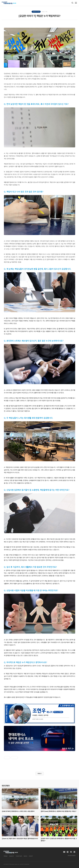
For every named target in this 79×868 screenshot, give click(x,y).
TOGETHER (19, 856)
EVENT (31, 856)
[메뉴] (76, 3)
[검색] (72, 3)
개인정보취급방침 (72, 856)
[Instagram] (68, 852)
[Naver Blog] (74, 852)
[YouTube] (64, 852)
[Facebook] (71, 852)
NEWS (25, 856)
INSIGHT (12, 856)
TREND (6, 856)
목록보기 (40, 774)
